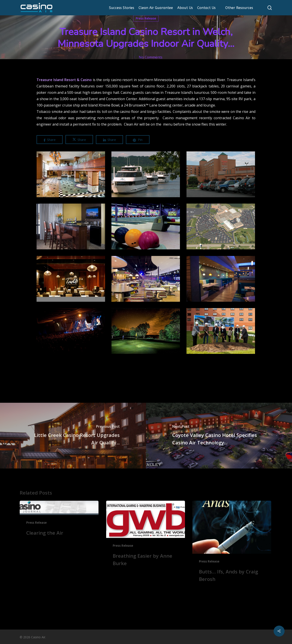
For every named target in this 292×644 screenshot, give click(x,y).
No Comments (151, 57)
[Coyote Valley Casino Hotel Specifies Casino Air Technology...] (219, 436)
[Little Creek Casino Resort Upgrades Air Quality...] (73, 436)
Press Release (146, 18)
